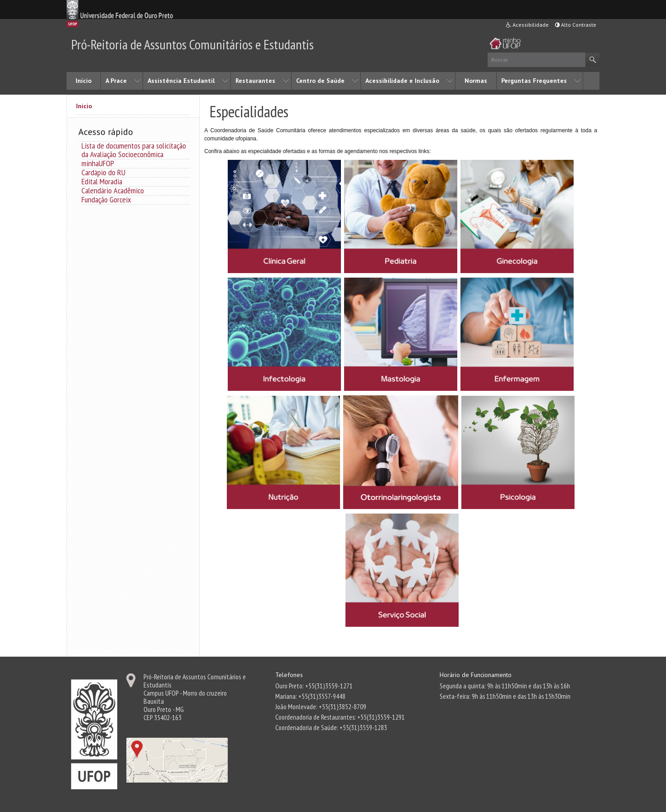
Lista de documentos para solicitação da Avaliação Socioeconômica (134, 150)
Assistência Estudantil (181, 81)
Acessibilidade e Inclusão (402, 81)
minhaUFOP (98, 163)
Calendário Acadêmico (113, 190)
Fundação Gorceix (106, 199)
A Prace (116, 81)
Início (84, 81)
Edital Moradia (102, 181)
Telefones (289, 675)
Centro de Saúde (320, 81)
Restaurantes (255, 81)
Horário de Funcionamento (476, 675)
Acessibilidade (527, 25)
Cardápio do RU (103, 172)
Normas (476, 81)
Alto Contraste (576, 25)
